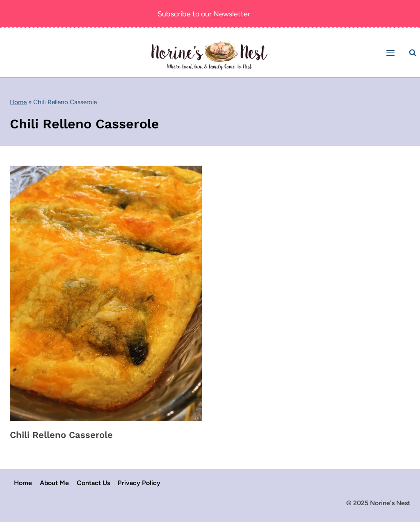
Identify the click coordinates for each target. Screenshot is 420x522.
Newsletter (232, 14)
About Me (54, 483)
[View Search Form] (413, 53)
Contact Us (93, 483)
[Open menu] (392, 53)
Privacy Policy (139, 483)
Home (18, 102)
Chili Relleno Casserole (61, 435)
